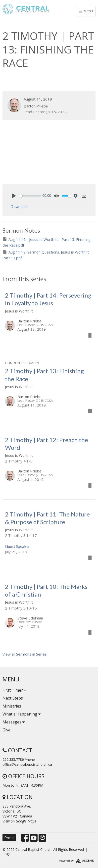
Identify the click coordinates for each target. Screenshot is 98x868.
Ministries (12, 706)
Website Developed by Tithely (49, 860)
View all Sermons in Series (25, 654)
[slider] (30, 196)
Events (9, 838)
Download (19, 206)
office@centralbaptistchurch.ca (27, 764)
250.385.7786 (13, 759)
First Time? (14, 690)
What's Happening (22, 714)
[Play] (14, 196)
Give (6, 730)
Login (7, 854)
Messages (14, 722)
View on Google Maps (19, 821)
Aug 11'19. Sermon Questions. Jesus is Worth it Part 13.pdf (46, 255)
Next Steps (13, 698)
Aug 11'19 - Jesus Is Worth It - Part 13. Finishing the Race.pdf (47, 242)
